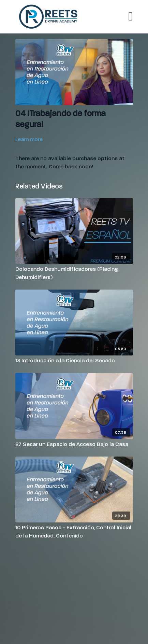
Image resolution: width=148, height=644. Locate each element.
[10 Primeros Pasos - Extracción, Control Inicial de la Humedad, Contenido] (74, 532)
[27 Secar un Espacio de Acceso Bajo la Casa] (74, 444)
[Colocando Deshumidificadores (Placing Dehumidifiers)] (74, 273)
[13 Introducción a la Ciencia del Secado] (74, 361)
